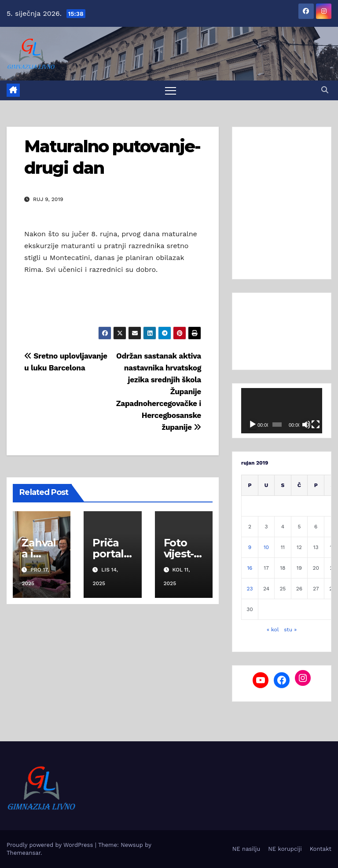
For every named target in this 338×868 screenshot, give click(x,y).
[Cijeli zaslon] (316, 425)
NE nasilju (246, 849)
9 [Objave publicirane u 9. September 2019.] (250, 547)
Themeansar (24, 853)
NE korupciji (285, 849)
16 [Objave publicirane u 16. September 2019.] (250, 568)
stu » (290, 630)
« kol (273, 630)
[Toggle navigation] (171, 90)
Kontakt (321, 849)
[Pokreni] (253, 425)
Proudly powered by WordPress (51, 845)
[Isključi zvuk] (306, 425)
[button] (325, 90)
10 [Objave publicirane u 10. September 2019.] (266, 547)
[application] (282, 411)
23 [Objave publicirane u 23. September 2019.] (250, 589)
